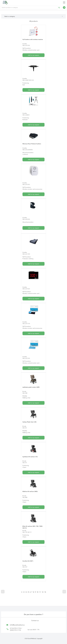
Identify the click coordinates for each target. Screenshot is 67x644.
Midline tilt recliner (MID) (30, 492)
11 (40, 592)
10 (38, 592)
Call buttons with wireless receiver (32, 39)
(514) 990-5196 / (16, 628)
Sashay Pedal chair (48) (29, 422)
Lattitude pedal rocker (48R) (31, 387)
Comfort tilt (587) (28, 561)
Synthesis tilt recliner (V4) (30, 457)
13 (45, 592)
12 (43, 592)
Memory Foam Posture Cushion (31, 144)
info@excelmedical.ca (17, 625)
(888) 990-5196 (16, 630)
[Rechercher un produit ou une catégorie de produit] (29, 8)
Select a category (33, 16)
